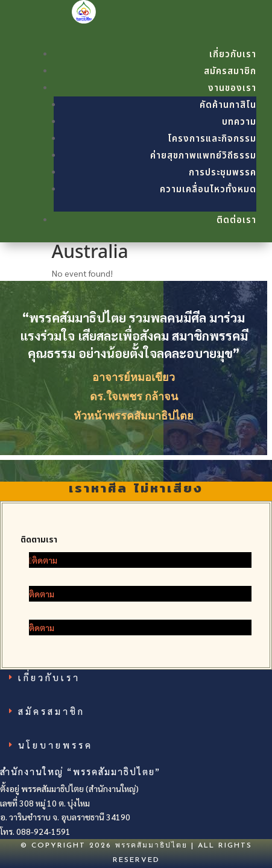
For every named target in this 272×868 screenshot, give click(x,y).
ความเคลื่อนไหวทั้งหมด (208, 190)
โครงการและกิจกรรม (212, 139)
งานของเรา (232, 88)
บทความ (239, 122)
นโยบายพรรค (55, 744)
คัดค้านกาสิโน (228, 105)
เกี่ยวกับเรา (233, 55)
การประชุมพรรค (223, 173)
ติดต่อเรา (236, 220)
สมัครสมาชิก (230, 71)
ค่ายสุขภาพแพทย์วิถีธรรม (203, 156)
